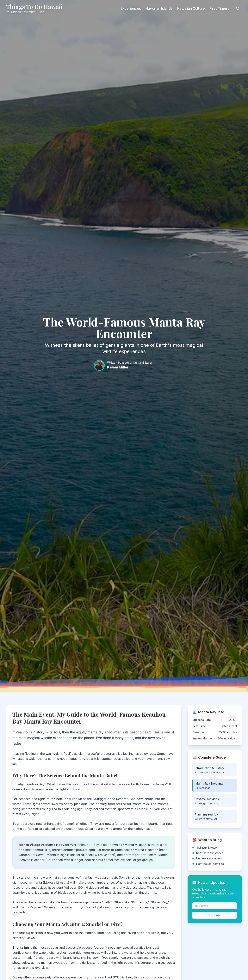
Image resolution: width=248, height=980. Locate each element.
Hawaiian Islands (159, 8)
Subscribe (215, 915)
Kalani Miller (118, 367)
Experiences (131, 8)
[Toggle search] (238, 9)
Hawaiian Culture (191, 8)
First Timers (219, 8)
